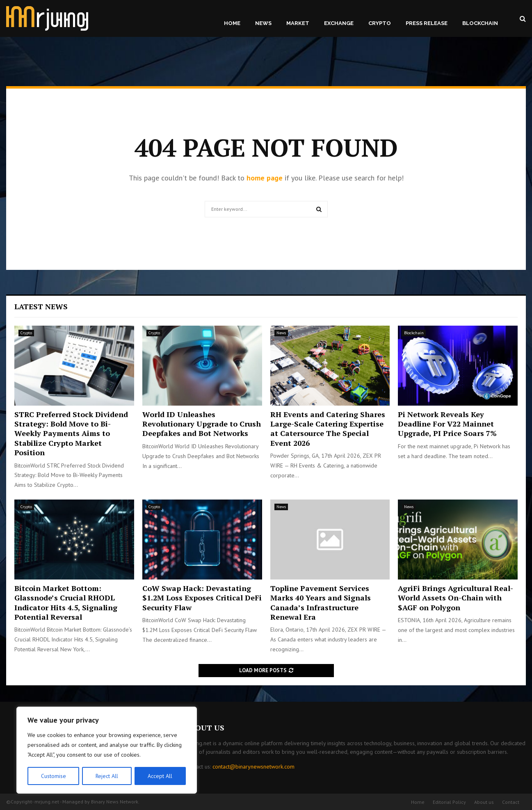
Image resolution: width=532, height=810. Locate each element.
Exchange (339, 23)
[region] (107, 751)
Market (298, 23)
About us (484, 802)
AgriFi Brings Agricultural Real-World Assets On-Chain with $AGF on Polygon (456, 598)
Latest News (41, 306)
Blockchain (480, 23)
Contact (511, 802)
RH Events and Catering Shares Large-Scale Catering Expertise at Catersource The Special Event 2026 (328, 429)
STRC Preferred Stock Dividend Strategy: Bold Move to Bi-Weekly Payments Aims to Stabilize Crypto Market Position (71, 434)
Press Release (427, 23)
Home (232, 23)
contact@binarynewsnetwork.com (253, 767)
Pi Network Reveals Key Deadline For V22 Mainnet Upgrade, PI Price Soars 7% (447, 424)
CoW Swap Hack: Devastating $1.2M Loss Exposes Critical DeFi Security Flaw (202, 598)
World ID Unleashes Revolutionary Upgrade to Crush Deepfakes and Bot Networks (202, 424)
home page (265, 178)
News (263, 23)
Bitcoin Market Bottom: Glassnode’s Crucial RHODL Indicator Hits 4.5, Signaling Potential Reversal (66, 602)
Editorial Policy (449, 802)
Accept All (160, 776)
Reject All (107, 776)
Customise (53, 776)
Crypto (380, 23)
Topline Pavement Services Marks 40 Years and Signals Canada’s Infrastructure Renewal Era (321, 602)
